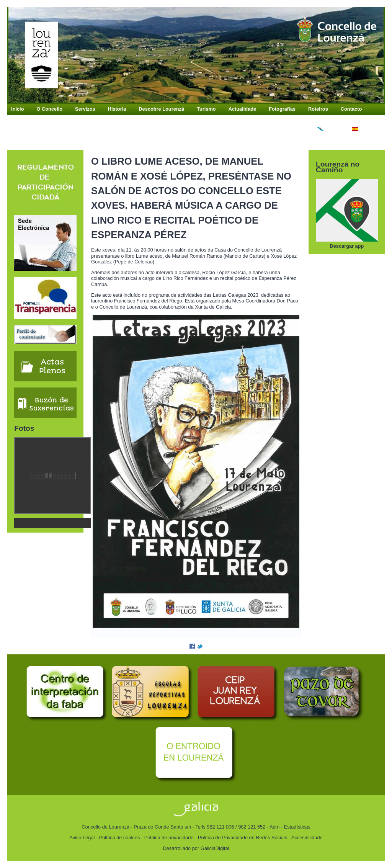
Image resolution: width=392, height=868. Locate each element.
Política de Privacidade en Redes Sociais (243, 838)
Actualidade (243, 109)
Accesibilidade (307, 838)
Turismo (206, 109)
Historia (117, 109)
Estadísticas (297, 827)
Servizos (85, 109)
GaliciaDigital (215, 848)
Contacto (351, 109)
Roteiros (318, 109)
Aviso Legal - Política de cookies (105, 838)
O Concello (50, 109)
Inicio (17, 109)
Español (364, 129)
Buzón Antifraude (31, 119)
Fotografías (282, 109)
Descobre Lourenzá (161, 109)
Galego (328, 129)
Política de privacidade (169, 838)
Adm (274, 827)
